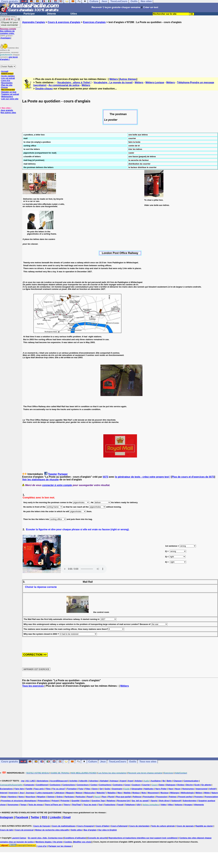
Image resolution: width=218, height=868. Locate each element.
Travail (120, 805)
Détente (51, 14)
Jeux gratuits (7, 110)
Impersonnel (202, 789)
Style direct (164, 801)
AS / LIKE (30, 781)
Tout (100, 805)
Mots (144, 793)
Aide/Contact (7, 74)
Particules (80, 797)
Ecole (197, 785)
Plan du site (7, 85)
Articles (138, 781)
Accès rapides (8, 76)
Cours (4, 14)
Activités (73, 781)
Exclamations (6, 789)
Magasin (70, 793)
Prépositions (44, 801)
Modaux (136, 793)
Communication (191, 781)
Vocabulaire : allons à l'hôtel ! (74, 82)
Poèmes (173, 797)
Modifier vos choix (82, 842)
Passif (90, 797)
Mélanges (175, 793)
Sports (154, 801)
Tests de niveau (36, 805)
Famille (29, 789)
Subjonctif (176, 801)
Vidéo (163, 805)
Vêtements (199, 805)
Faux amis (39, 789)
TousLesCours (117, 762)
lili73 (105, 477)
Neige (4, 797)
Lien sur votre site (10, 99)
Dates (162, 785)
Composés (29, 785)
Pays (104, 797)
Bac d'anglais (90, 830)
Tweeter (53, 474)
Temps (23, 805)
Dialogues (171, 785)
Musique (165, 793)
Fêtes (88, 789)
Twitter (35, 817)
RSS (45, 817)
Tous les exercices (33, 686)
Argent (123, 781)
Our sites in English (107, 830)
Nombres (13, 797)
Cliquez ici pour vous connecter (10, 24)
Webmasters (7, 97)
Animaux (114, 781)
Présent (55, 801)
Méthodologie (187, 793)
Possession (162, 797)
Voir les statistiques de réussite (40, 480)
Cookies (68, 842)
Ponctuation (149, 797)
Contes (94, 785)
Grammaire (117, 789)
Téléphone (130, 805)
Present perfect (185, 797)
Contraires (118, 785)
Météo (207, 793)
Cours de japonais (185, 826)
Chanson (178, 781)
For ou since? (59, 789)
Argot (130, 781)
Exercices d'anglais (94, 22)
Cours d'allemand (119, 826)
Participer (29, 14)
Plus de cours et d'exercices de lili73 (193, 477)
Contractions (105, 785)
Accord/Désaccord (59, 781)
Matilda (127, 793)
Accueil (5, 71)
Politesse (137, 797)
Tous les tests (90, 805)
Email (67, 817)
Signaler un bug (9, 92)
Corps (127, 785)
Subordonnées (190, 801)
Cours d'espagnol (86, 826)
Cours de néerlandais (139, 826)
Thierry (67, 805)
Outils (133, 762)
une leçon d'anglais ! (9, 58)
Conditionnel (42, 785)
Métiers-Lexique (155, 82)
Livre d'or (6, 80)
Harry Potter (161, 789)
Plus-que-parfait (123, 797)
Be (164, 781)
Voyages (188, 805)
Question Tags (98, 801)
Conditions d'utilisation (75, 838)
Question (85, 801)
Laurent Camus (19, 838)
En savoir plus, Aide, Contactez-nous (45, 838)
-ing (22, 781)
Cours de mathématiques (64, 826)
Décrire (189, 785)
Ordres (60, 797)
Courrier (146, 785)
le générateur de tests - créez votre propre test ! (143, 477)
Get (101, 789)
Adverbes (94, 781)
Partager (63, 474)
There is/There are (53, 805)
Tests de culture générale (163, 826)
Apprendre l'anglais (34, 22)
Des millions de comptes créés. (8, 31)
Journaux (30, 793)
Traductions (110, 805)
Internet (4, 793)
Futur (81, 789)
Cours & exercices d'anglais (64, 22)
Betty (169, 781)
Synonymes (13, 805)
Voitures (178, 805)
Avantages (6, 38)
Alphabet (104, 781)
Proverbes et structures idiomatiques (19, 801)
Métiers (114, 79)
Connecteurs (83, 785)
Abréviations (43, 781)
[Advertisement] (120, 48)
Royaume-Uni (124, 801)
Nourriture (31, 797)
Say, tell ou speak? (140, 801)
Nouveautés (7, 83)
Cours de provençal (24, 830)
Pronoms (199, 797)
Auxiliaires (156, 781)
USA (139, 805)
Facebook (22, 817)
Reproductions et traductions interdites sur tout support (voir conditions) (143, 838)
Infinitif (213, 789)
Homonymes (188, 789)
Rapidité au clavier (204, 826)
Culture (92, 762)
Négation (41, 797)
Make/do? (101, 793)
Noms (21, 797)
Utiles (74, 14)
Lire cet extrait (8, 78)
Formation (72, 789)
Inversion (13, 793)
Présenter (65, 801)
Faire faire (19, 789)
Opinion (51, 797)
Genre (95, 789)
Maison (79, 793)
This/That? (77, 805)
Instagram (7, 817)
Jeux (103, 762)
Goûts (107, 789)
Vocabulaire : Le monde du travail (113, 82)
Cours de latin (7, 830)
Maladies (112, 793)
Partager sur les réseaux (60, 846)
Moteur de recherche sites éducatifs (52, 830)
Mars (120, 793)
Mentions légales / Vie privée (49, 842)
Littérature (59, 793)
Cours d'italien (102, 826)
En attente (206, 785)
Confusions (55, 785)
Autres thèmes (128, 79)
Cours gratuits (10, 762)
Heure (178, 789)
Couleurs (136, 785)
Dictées (181, 785)
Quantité (75, 801)
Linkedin (55, 817)
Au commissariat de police (64, 85)
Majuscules (90, 793)
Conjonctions (69, 785)
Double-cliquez (44, 89)
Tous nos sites (148, 762)
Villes (170, 805)
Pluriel (111, 797)
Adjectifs (83, 781)
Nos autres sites (8, 113)
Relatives (111, 801)
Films (48, 789)
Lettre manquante (45, 793)
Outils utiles (76, 830)
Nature (215, 793)
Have (171, 789)
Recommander (8, 90)
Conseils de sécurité (98, 838)
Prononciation (211, 797)
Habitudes (149, 789)
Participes (69, 797)
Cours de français (42, 826)
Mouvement (153, 793)
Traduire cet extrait (10, 94)
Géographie (137, 789)
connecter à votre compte (57, 485)
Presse (5, 87)
